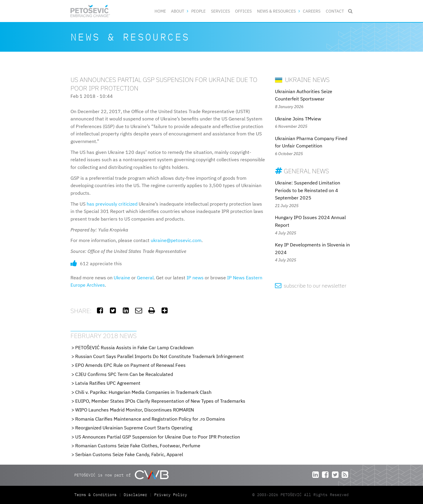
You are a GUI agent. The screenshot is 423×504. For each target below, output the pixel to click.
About (178, 11)
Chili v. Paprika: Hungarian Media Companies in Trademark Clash (143, 392)
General (145, 278)
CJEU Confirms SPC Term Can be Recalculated (124, 374)
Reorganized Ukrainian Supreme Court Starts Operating (134, 428)
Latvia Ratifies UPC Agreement (108, 383)
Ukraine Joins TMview (298, 119)
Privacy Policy (171, 495)
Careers (312, 11)
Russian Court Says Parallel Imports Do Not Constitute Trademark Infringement (160, 356)
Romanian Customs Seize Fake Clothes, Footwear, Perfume (138, 446)
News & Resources (276, 11)
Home (160, 11)
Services (220, 11)
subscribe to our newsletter (311, 286)
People (198, 11)
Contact (335, 11)
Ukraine (122, 278)
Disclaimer (135, 495)
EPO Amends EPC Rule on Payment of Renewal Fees (130, 365)
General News (302, 171)
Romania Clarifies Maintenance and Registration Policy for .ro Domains (150, 419)
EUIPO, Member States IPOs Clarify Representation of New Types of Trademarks (160, 401)
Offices (243, 11)
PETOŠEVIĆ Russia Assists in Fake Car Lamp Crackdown (134, 347)
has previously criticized (112, 204)
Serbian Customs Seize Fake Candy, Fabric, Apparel (129, 454)
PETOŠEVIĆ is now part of (121, 475)
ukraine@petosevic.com (176, 240)
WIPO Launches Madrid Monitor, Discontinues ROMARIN (135, 410)
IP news (195, 278)
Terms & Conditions (97, 495)
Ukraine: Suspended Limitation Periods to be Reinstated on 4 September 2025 (308, 190)
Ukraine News (302, 79)
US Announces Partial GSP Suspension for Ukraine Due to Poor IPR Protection (158, 437)
